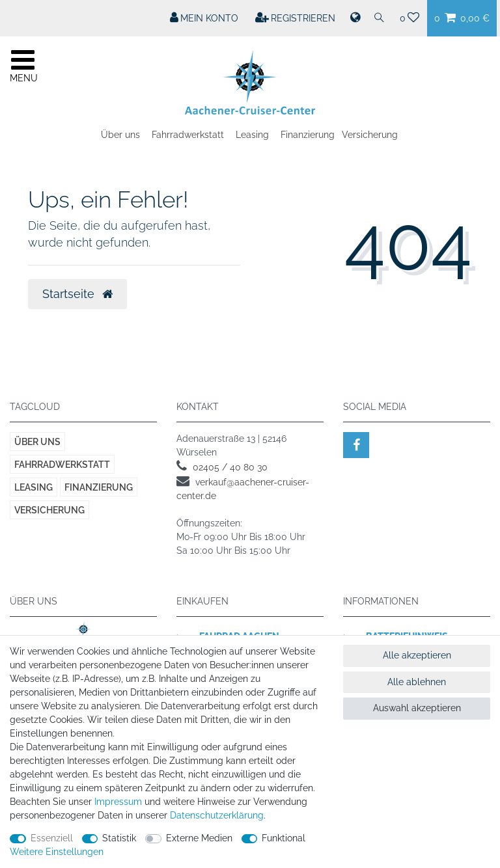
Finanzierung (308, 135)
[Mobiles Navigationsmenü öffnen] (23, 64)
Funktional (284, 838)
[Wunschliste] (410, 18)
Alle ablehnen (417, 682)
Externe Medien (199, 838)
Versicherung (370, 135)
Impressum (118, 802)
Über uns (120, 135)
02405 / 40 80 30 (230, 467)
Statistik (119, 838)
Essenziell (52, 838)
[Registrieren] (296, 18)
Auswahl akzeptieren (417, 708)
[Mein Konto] (204, 18)
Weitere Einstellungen (57, 852)
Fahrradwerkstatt (188, 135)
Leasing (252, 135)
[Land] (354, 18)
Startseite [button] (77, 294)
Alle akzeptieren (417, 655)
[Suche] (380, 18)
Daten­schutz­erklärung (217, 815)
